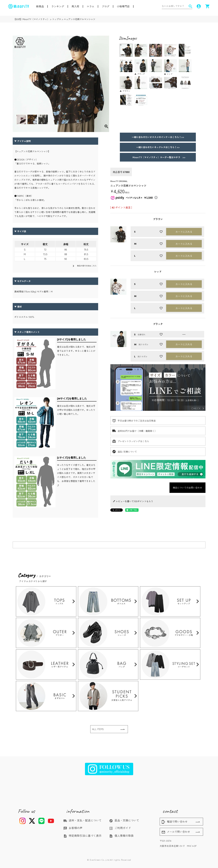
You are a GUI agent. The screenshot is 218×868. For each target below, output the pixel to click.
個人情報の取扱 (121, 836)
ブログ (106, 6)
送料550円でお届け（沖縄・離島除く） (137, 431)
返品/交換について (127, 452)
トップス (57, 19)
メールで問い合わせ (176, 832)
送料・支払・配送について (82, 820)
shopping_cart (208, 6)
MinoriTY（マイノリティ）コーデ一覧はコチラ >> (158, 157)
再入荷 (75, 6)
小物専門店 (123, 6)
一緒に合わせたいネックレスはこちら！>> (158, 147)
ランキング (58, 6)
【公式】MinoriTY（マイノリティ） (31, 19)
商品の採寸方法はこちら (84, 266)
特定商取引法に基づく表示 (82, 836)
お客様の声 (73, 828)
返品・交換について (124, 820)
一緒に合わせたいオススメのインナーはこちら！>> (158, 137)
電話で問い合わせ (174, 822)
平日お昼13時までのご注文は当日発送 (137, 421)
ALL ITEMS (98, 729)
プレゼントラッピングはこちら (133, 441)
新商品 (40, 6)
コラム (90, 6)
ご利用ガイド (120, 828)
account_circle (199, 6)
